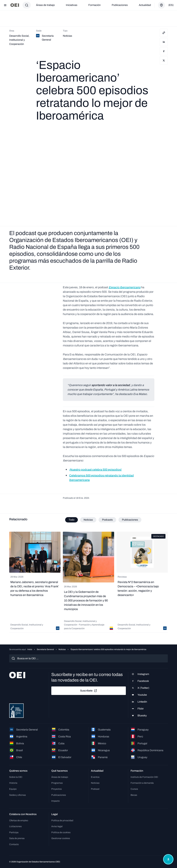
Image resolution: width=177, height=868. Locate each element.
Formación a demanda (142, 783)
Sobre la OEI (16, 777)
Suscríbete (89, 691)
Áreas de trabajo (45, 5)
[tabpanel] (88, 582)
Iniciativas (72, 5)
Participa (14, 832)
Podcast (95, 789)
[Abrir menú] (5, 5)
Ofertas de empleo (19, 820)
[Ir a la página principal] (15, 5)
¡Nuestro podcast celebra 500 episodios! (95, 470)
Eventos (95, 777)
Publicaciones (120, 5)
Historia (13, 783)
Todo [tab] (71, 520)
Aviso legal (57, 826)
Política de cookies (61, 832)
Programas (57, 783)
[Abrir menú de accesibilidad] (168, 859)
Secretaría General (45, 650)
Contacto (14, 844)
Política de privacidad (62, 820)
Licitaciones (15, 826)
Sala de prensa (17, 838)
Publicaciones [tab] (130, 520)
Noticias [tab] (88, 520)
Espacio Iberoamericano (125, 287)
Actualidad (145, 5)
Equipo (13, 789)
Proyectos (57, 789)
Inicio (30, 650)
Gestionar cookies (61, 838)
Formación (94, 5)
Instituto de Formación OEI (144, 777)
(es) (171, 5)
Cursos (134, 789)
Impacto (55, 801)
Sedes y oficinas (18, 795)
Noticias (62, 650)
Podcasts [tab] (107, 520)
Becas (134, 795)
